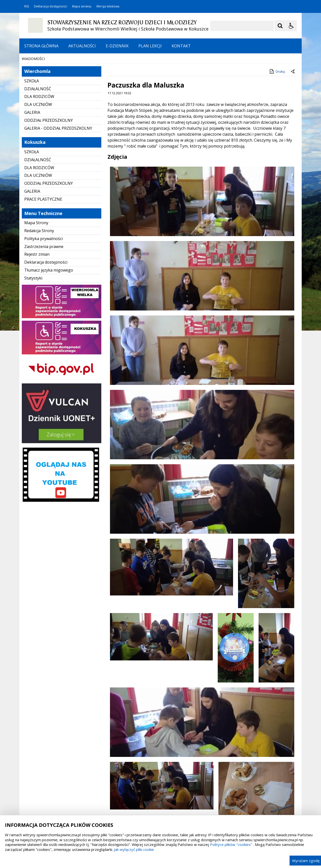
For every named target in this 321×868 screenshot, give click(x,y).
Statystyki (33, 328)
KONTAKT (181, 46)
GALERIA (32, 163)
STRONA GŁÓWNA (41, 46)
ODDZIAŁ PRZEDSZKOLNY (49, 171)
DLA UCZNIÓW (38, 155)
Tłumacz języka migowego (49, 320)
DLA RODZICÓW (39, 147)
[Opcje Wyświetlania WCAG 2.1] (291, 26)
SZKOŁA (32, 131)
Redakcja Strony (39, 281)
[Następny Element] (55, 94)
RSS (27, 6)
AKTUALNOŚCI (82, 46)
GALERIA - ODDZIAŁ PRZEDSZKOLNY (58, 179)
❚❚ (29, 94)
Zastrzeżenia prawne (44, 297)
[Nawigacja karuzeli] (49, 94)
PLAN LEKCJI (150, 46)
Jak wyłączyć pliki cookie (134, 849)
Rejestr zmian (37, 305)
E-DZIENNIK (117, 46)
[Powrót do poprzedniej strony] (293, 122)
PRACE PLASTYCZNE (43, 249)
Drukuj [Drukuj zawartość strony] (277, 122)
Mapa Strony (36, 273)
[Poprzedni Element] (43, 94)
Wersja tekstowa (108, 6)
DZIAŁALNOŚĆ (38, 139)
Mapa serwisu (82, 6)
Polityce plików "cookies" (231, 844)
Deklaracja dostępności (51, 6)
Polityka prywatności (43, 289)
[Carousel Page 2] (72, 94)
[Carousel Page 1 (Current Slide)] (67, 94)
